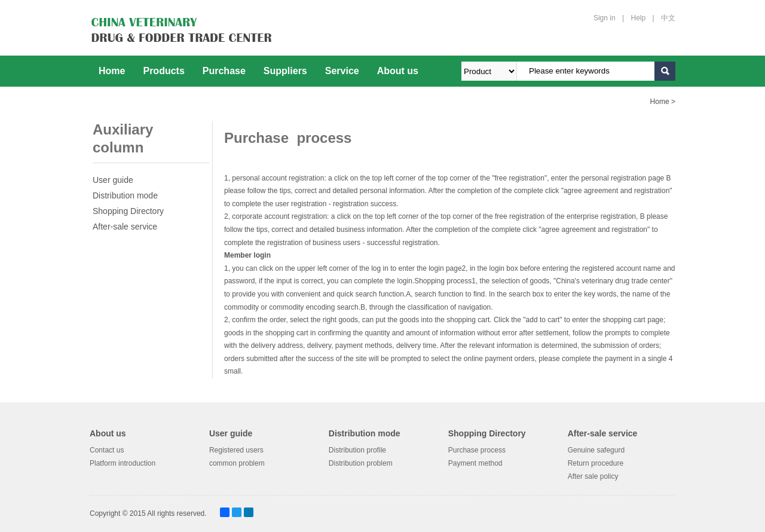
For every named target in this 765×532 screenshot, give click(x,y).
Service (342, 71)
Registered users (236, 450)
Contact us (107, 450)
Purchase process (477, 450)
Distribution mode (125, 195)
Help (639, 18)
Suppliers (285, 71)
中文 (668, 18)
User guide (113, 180)
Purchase (224, 71)
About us (398, 71)
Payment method (475, 463)
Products (163, 71)
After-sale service (125, 227)
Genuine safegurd (596, 450)
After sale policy (593, 476)
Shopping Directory (128, 211)
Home (112, 71)
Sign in (605, 18)
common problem (237, 463)
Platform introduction (123, 463)
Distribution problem (361, 463)
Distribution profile (357, 450)
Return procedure (596, 463)
